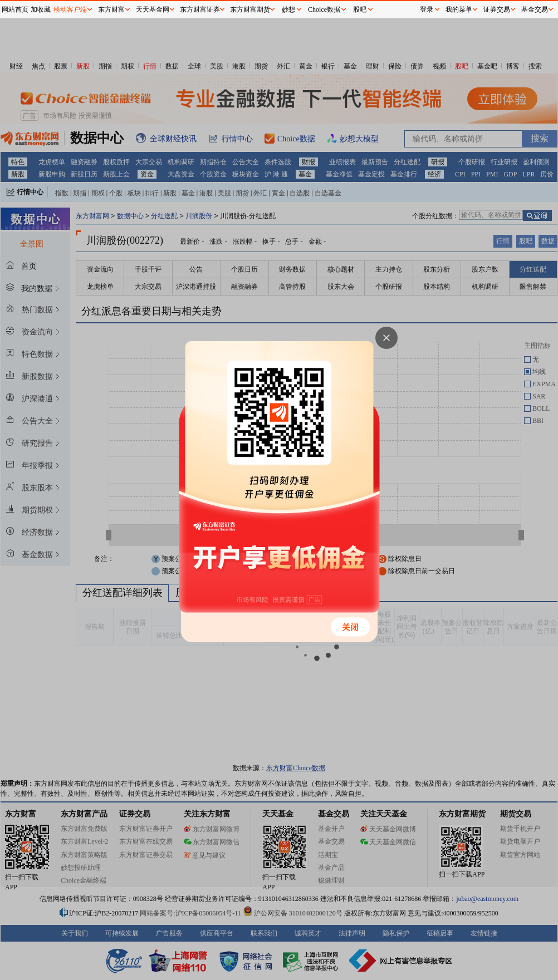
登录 (427, 9)
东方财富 (111, 9)
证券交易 (497, 9)
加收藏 (41, 9)
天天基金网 (153, 9)
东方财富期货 (250, 9)
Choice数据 (324, 9)
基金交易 (535, 9)
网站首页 (15, 9)
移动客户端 (70, 9)
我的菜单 (459, 9)
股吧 (360, 9)
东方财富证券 (200, 9)
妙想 (288, 9)
